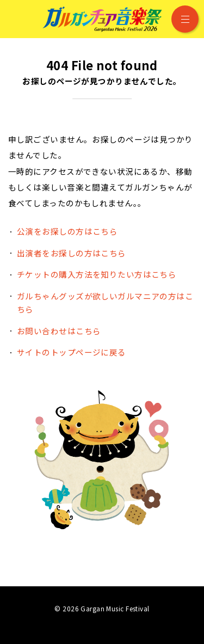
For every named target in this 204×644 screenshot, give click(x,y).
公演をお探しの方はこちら (67, 231)
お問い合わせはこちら (59, 331)
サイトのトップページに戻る (72, 352)
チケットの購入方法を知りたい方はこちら (97, 274)
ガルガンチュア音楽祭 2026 (102, 19)
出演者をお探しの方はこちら (72, 253)
